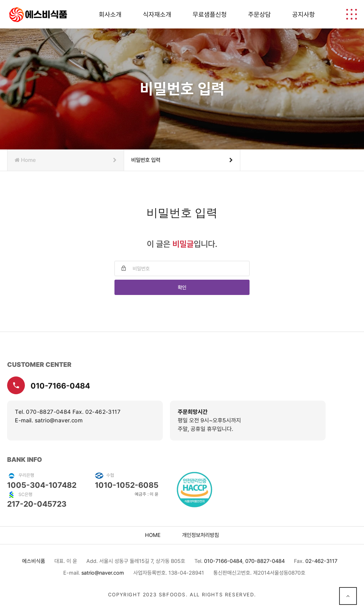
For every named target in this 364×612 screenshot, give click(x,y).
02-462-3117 (321, 561)
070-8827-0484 (265, 561)
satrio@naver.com (103, 573)
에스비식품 (34, 561)
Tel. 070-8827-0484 (43, 412)
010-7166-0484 (49, 385)
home (153, 535)
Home (65, 160)
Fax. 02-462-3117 (97, 412)
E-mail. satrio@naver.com (49, 420)
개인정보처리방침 (200, 535)
